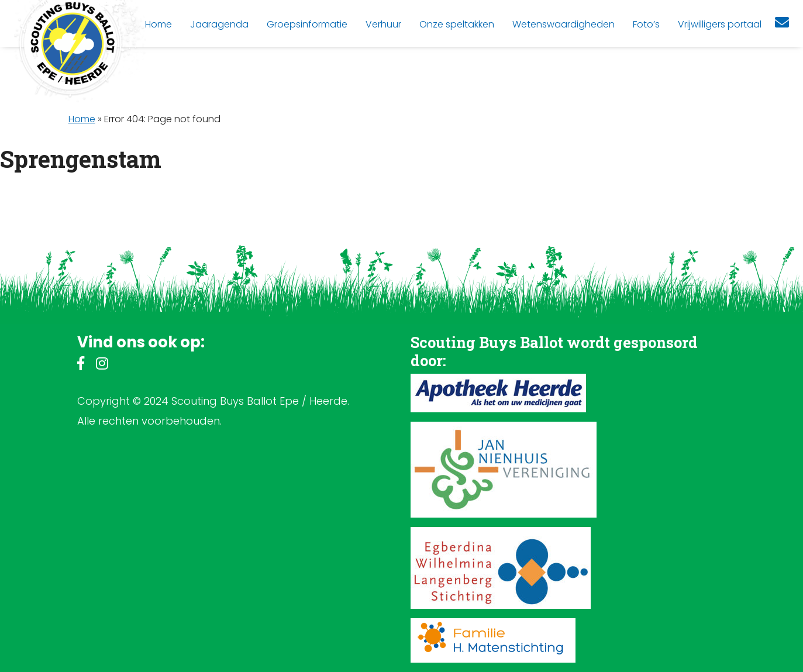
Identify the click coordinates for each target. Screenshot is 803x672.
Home (82, 119)
